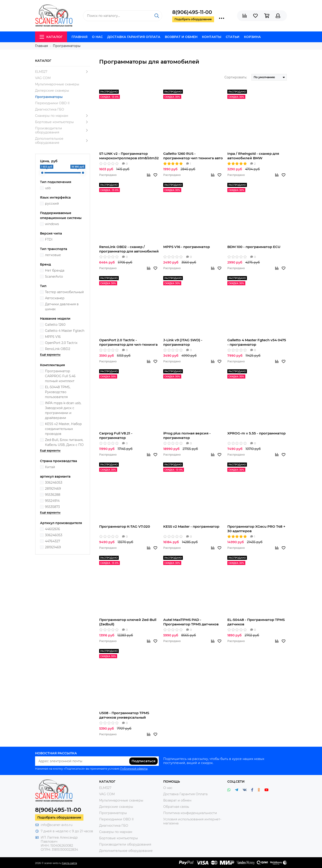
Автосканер (55, 298)
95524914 (52, 501)
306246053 (54, 483)
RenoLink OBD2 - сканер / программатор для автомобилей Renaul (129, 249)
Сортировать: (236, 77)
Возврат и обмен (181, 37)
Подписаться (143, 761)
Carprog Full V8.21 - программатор (116, 435)
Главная (79, 37)
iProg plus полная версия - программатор (187, 435)
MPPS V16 (53, 337)
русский (52, 204)
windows (52, 224)
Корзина (252, 37)
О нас (97, 37)
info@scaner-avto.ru (57, 825)
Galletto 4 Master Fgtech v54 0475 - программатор (257, 342)
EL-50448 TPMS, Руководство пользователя (58, 392)
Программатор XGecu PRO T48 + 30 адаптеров (256, 529)
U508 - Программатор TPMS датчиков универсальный (124, 715)
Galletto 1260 (55, 325)
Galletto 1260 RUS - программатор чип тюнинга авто (193, 156)
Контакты (212, 37)
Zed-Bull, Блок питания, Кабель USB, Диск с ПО (64, 442)
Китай (50, 467)
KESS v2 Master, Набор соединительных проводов (63, 429)
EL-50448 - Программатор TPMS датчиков (256, 622)
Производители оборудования (63, 130)
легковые (53, 255)
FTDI (49, 239)
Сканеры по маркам (63, 116)
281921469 (53, 489)
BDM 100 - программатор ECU (254, 247)
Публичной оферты (134, 769)
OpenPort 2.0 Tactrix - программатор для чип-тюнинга (128, 342)
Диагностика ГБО (50, 109)
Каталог (51, 37)
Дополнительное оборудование (63, 141)
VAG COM (43, 78)
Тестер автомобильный (64, 292)
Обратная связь (176, 807)
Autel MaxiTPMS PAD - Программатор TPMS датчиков (191, 622)
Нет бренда (55, 270)
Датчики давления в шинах (62, 307)
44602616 (53, 529)
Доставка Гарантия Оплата (134, 37)
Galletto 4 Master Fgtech (65, 331)
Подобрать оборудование (59, 817)
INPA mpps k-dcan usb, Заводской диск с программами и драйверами (63, 410)
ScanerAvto (54, 277)
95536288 (53, 495)
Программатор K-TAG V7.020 (125, 526)
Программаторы (49, 97)
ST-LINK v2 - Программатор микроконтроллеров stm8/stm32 (129, 156)
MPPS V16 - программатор (187, 247)
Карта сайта (69, 863)
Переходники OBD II (52, 103)
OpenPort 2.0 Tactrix (61, 343)
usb (48, 188)
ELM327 (63, 72)
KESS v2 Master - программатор (191, 526)
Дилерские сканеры (52, 91)
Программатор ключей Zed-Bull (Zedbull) (128, 622)
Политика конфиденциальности (190, 813)
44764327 (53, 541)
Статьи (233, 37)
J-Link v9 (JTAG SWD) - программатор (183, 342)
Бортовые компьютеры (63, 122)
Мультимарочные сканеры (57, 84)
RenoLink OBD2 (58, 349)
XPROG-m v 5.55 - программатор (256, 433)
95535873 (52, 507)
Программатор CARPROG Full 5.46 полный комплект (60, 376)
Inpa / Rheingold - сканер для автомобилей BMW (253, 156)
